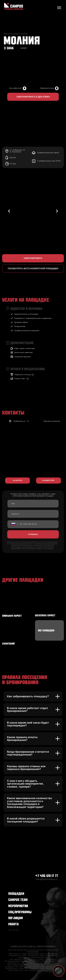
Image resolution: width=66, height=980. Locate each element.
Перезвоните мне (47, 88)
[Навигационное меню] (59, 8)
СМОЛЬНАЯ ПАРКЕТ (12, 615)
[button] (33, 97)
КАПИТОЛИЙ (8, 643)
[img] (57, 88)
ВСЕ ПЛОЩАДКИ (46, 630)
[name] (33, 504)
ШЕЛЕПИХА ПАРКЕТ (45, 615)
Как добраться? (15, 88)
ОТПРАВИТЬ (33, 534)
